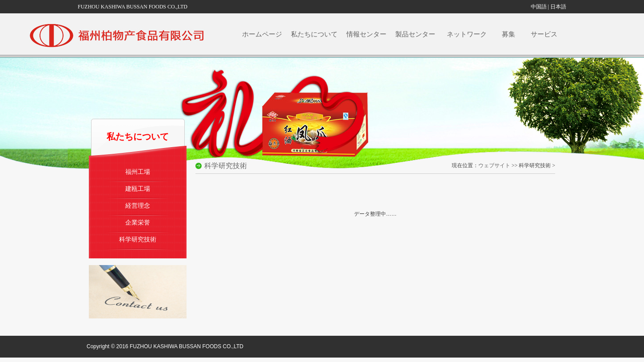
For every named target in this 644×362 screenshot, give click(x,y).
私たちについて (314, 34)
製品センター (416, 34)
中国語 (539, 7)
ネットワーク (469, 34)
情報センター (366, 34)
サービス (546, 34)
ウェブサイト (494, 165)
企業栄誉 (138, 222)
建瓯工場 (138, 189)
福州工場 (138, 172)
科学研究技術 (138, 239)
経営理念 (138, 205)
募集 (511, 34)
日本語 (558, 7)
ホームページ (262, 34)
